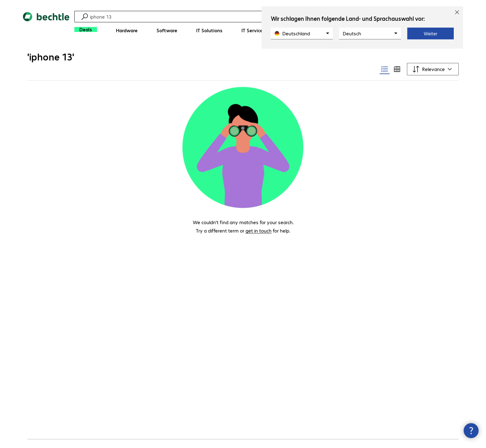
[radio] (385, 69)
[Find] (230, 17)
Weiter (431, 33)
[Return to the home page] (46, 25)
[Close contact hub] (471, 431)
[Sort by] (433, 69)
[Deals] (86, 29)
